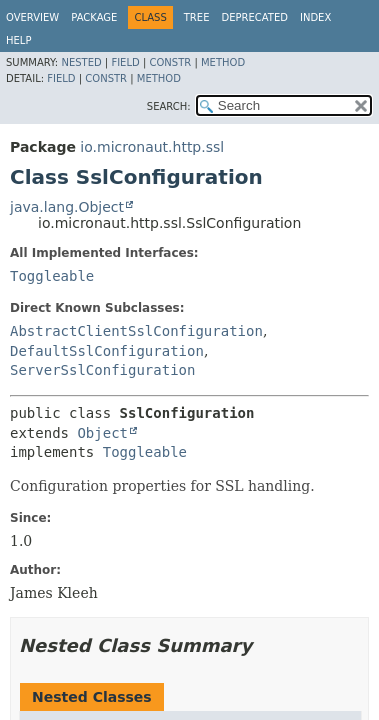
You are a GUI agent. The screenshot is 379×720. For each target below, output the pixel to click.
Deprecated (254, 17)
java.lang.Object (67, 207)
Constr (170, 62)
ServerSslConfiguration (102, 370)
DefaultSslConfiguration (107, 351)
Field (125, 62)
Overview (32, 17)
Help (18, 40)
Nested (81, 62)
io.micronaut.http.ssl (152, 147)
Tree (197, 17)
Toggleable (52, 276)
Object (102, 433)
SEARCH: (169, 106)
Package (94, 17)
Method (223, 62)
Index (315, 17)
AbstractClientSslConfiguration (136, 331)
